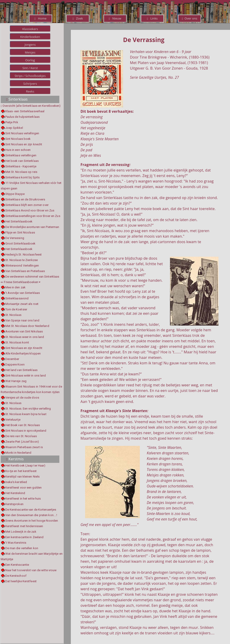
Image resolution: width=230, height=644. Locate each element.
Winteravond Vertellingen (22, 266)
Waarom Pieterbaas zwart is (24, 447)
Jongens (30, 45)
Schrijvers (30, 84)
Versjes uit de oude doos (22, 398)
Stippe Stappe (15, 194)
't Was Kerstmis (16, 543)
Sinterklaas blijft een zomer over (27, 205)
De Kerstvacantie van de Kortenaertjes (31, 510)
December (12, 359)
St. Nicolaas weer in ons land (25, 337)
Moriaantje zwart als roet (22, 304)
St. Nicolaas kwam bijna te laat (26, 414)
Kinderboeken (30, 37)
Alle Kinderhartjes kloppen (23, 353)
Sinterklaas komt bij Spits (23, 177)
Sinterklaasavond (17, 298)
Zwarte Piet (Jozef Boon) (22, 442)
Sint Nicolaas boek (18, 139)
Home (40, 18)
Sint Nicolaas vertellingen (22, 133)
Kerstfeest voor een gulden (24, 488)
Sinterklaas (17, 99)
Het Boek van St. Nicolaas (23, 425)
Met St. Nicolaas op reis (21, 172)
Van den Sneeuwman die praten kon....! (31, 515)
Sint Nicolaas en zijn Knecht (24, 348)
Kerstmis (15, 459)
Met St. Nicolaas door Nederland (27, 326)
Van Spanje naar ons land (22, 320)
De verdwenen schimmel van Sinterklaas (32, 277)
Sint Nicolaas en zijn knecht (24, 144)
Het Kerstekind (15, 493)
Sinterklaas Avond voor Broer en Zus (30, 210)
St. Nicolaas (13, 315)
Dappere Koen (15, 364)
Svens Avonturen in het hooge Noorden (32, 521)
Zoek (78, 18)
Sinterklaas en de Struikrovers (25, 199)
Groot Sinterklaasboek (20, 243)
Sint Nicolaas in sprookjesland (26, 431)
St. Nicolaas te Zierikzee (22, 260)
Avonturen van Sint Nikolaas (24, 331)
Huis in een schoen (18, 150)
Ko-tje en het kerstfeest (21, 471)
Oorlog (30, 60)
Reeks (30, 91)
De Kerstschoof (16, 576)
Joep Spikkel (14, 128)
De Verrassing (15, 238)
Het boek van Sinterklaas (22, 161)
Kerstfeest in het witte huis (23, 499)
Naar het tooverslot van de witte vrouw (31, 570)
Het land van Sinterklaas (21, 370)
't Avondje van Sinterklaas (23, 293)
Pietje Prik (12, 122)
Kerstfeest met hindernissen (24, 526)
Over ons (189, 18)
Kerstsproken (14, 504)
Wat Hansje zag (16, 381)
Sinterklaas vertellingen (21, 155)
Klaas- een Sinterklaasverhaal (25, 111)
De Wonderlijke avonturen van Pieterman (32, 227)
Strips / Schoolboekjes (30, 76)
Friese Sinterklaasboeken (21, 282)
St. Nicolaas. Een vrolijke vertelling (28, 409)
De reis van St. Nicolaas (21, 436)
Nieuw (115, 18)
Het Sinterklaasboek (19, 221)
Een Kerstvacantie (17, 565)
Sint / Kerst (30, 68)
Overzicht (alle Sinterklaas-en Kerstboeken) (32, 106)
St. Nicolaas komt (17, 342)
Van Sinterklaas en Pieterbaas (25, 271)
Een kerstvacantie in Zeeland (24, 537)
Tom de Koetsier (16, 309)
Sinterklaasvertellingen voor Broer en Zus (33, 216)
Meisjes (30, 52)
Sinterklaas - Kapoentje (21, 166)
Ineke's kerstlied (16, 482)
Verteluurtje (13, 420)
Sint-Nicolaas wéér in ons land (26, 375)
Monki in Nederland (18, 453)
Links (152, 18)
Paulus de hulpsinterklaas (23, 117)
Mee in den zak (15, 287)
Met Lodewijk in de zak (21, 532)
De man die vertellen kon (22, 548)
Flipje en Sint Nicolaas (20, 232)
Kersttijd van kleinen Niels (23, 477)
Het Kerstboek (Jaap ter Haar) (25, 465)
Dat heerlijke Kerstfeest (21, 581)
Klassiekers (30, 29)
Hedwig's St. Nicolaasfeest (24, 255)
